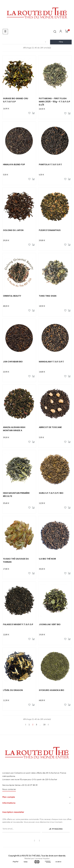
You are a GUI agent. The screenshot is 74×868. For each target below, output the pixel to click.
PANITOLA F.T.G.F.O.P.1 (50, 164)
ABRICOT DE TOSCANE (50, 427)
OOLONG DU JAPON (13, 230)
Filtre (61, 42)
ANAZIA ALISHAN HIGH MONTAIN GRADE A (14, 429)
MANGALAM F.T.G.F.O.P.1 (51, 362)
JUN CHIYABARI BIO (13, 362)
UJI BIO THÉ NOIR (47, 559)
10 (44, 725)
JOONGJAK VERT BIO (50, 624)
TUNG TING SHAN (48, 296)
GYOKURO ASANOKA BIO (52, 690)
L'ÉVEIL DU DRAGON (13, 690)
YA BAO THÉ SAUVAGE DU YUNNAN (16, 560)
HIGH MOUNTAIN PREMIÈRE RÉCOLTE (16, 495)
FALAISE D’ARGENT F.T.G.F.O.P (18, 624)
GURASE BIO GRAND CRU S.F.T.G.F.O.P (16, 100)
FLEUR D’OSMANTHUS (50, 230)
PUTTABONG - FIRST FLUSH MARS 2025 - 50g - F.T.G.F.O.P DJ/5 (54, 102)
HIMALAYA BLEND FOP (14, 164)
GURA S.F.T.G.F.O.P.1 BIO (51, 493)
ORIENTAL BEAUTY (12, 296)
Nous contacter (9, 789)
